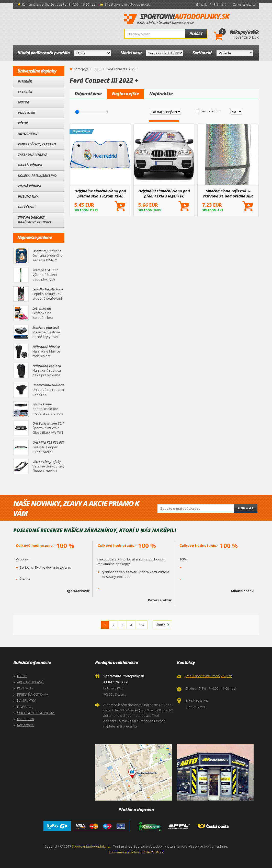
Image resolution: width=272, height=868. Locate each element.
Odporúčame (88, 94)
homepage (81, 68)
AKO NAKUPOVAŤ (30, 682)
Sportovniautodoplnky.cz (91, 846)
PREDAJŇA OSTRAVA (33, 694)
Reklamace (25, 725)
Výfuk (23, 123)
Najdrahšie (161, 94)
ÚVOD (22, 676)
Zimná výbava (29, 186)
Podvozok (26, 113)
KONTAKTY (25, 688)
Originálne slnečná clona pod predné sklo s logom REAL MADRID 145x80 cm (100, 193)
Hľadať (196, 34)
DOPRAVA (25, 707)
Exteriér (25, 92)
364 (141, 625)
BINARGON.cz (153, 852)
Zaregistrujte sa (244, 4)
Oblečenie (26, 207)
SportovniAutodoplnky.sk (177, 19)
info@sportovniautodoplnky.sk (127, 4)
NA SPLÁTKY (26, 700)
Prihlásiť (220, 4)
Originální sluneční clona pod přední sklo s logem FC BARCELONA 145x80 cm (164, 193)
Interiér (25, 81)
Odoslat (246, 508)
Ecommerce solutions (125, 852)
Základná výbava (33, 155)
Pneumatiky (28, 196)
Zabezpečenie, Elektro (37, 144)
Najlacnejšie (126, 94)
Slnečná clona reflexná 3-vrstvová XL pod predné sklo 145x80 (228, 193)
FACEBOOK (26, 719)
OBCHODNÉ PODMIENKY (36, 713)
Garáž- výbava (30, 165)
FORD (98, 69)
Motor (24, 102)
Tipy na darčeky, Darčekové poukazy (35, 220)
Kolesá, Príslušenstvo (37, 175)
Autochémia (28, 134)
